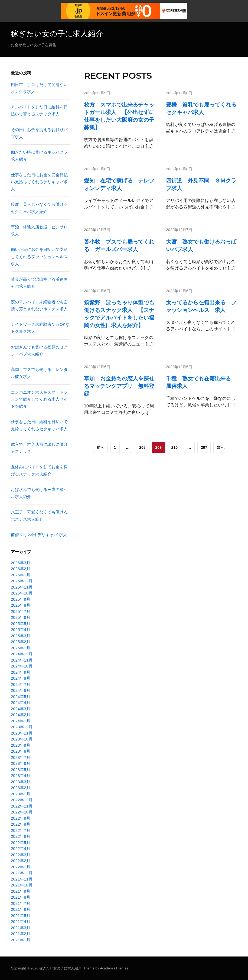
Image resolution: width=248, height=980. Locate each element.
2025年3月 (21, 636)
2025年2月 (21, 642)
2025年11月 (22, 587)
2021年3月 (21, 928)
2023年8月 (21, 751)
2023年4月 (21, 775)
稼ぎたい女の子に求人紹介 (57, 34)
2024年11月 (22, 660)
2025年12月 (22, 581)
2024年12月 (22, 654)
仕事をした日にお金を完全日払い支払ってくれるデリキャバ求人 (39, 182)
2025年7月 (21, 611)
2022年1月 (21, 867)
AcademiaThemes (114, 968)
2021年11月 (22, 879)
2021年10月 (22, 885)
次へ (221, 447)
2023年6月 (21, 763)
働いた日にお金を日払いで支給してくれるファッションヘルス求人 (39, 257)
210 (174, 447)
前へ (100, 447)
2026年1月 (21, 575)
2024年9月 (21, 672)
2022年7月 (21, 830)
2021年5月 (21, 916)
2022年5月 (21, 843)
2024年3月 (21, 709)
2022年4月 (21, 848)
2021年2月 (21, 934)
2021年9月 (21, 891)
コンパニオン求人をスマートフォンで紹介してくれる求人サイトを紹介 (39, 399)
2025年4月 (21, 629)
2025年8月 (21, 605)
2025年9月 (21, 599)
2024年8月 (21, 678)
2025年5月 (21, 624)
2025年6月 (21, 617)
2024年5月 (21, 697)
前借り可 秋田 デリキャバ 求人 (39, 535)
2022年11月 (22, 806)
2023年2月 (21, 788)
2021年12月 (22, 873)
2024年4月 (21, 702)
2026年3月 (21, 563)
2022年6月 (21, 836)
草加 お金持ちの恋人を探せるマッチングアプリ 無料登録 (119, 386)
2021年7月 (21, 903)
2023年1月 (21, 794)
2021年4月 (21, 921)
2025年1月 (21, 648)
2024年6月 (21, 690)
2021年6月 (21, 909)
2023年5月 (21, 770)
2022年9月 (21, 818)
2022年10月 (22, 812)
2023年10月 (22, 739)
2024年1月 (21, 721)
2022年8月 (21, 824)
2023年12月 (22, 727)
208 (142, 447)
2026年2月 (21, 569)
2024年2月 (21, 715)
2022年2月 (21, 861)
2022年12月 (22, 800)
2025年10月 (22, 593)
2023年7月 (21, 757)
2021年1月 (21, 940)
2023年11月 (22, 733)
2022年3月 (21, 855)
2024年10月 (22, 666)
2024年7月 (21, 684)
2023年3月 (21, 782)
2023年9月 (21, 745)
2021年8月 (21, 897)
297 (204, 447)
